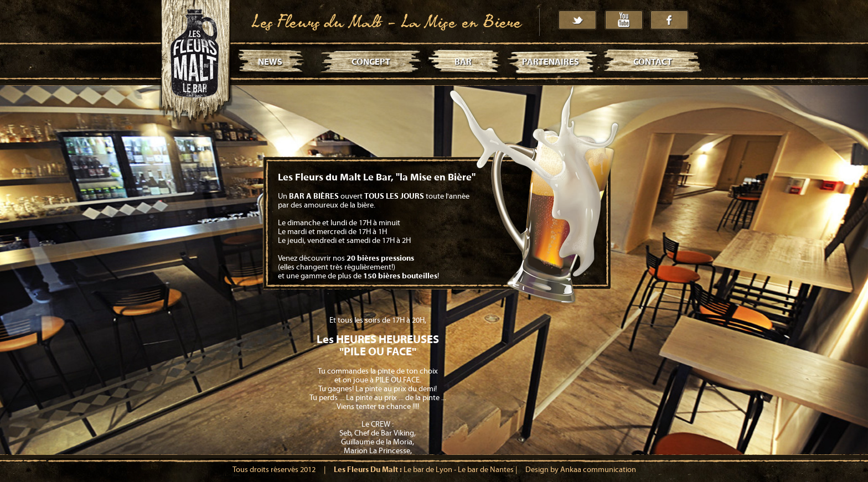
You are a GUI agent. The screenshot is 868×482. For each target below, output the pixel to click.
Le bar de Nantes (486, 470)
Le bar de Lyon (428, 470)
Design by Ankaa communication (581, 470)
